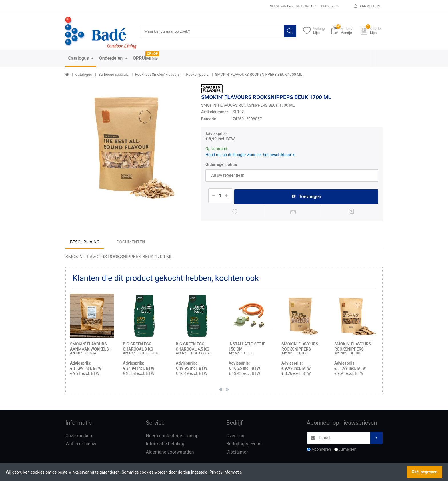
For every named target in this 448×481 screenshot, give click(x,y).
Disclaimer (237, 453)
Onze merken (79, 437)
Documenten (131, 243)
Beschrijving (85, 243)
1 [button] (221, 390)
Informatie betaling (165, 445)
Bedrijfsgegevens (244, 445)
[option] (129, 148)
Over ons (235, 437)
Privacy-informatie (226, 472)
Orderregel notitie (221, 164)
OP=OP (152, 54)
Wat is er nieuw (81, 445)
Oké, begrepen (425, 472)
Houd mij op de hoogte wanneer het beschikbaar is (250, 155)
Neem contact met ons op (293, 6)
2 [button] (227, 390)
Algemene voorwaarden (170, 453)
